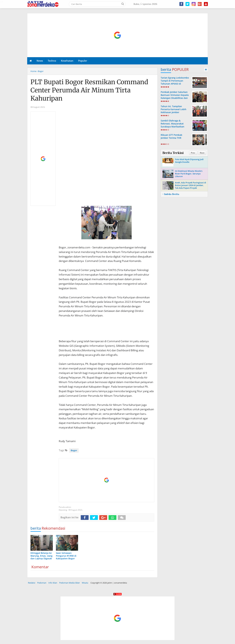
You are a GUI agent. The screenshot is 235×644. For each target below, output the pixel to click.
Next (202, 153)
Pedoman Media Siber (70, 583)
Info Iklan (53, 583)
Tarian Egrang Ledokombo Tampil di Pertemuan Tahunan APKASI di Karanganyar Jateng (175, 82)
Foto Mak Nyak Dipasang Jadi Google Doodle (189, 161)
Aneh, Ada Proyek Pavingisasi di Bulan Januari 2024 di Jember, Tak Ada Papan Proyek (191, 185)
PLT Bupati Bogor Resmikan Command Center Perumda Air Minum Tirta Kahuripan (89, 90)
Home (33, 71)
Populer (83, 61)
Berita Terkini (173, 153)
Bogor (74, 450)
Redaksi (32, 583)
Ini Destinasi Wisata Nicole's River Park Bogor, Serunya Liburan (189, 174)
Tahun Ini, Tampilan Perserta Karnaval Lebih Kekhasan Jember (174, 109)
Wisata (85, 583)
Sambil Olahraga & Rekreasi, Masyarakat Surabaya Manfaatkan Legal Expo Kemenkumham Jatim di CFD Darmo (175, 127)
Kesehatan (67, 61)
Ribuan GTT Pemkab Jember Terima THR (171, 136)
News (40, 61)
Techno (52, 61)
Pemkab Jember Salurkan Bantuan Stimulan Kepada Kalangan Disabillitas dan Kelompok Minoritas (175, 97)
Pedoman (42, 583)
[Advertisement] (118, 35)
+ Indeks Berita (171, 194)
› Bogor (40, 71)
